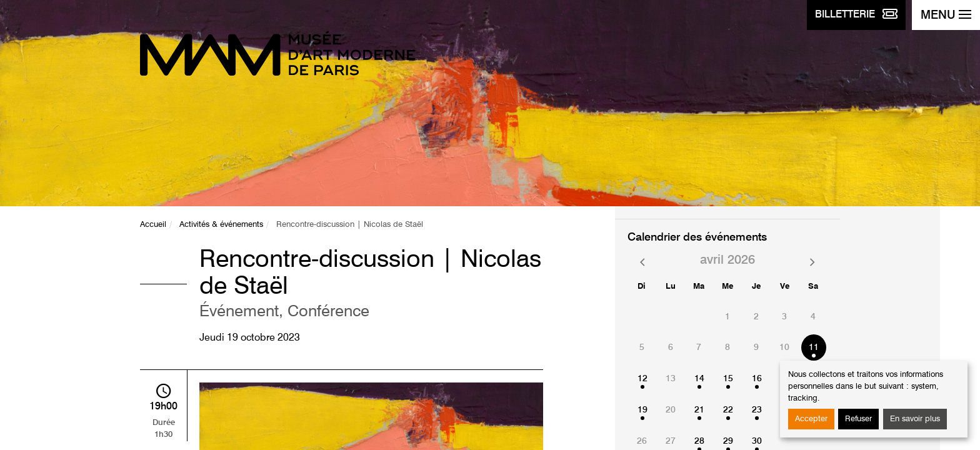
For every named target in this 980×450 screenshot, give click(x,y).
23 (757, 410)
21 (699, 410)
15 (728, 379)
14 (699, 379)
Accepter (811, 419)
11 (814, 347)
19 (642, 410)
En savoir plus (915, 419)
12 (642, 379)
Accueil (153, 225)
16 (757, 379)
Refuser (858, 419)
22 (728, 410)
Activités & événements (221, 225)
